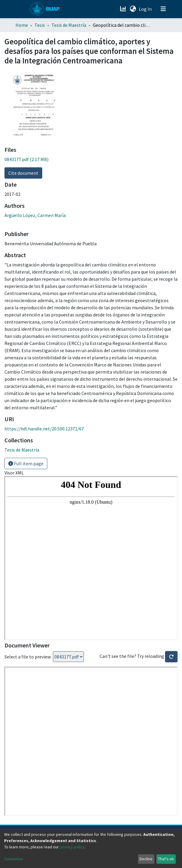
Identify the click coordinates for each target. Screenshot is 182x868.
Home (22, 25)
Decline (146, 859)
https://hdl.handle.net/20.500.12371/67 (44, 429)
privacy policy (72, 847)
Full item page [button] (26, 463)
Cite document (23, 173)
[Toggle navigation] (163, 9)
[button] (133, 9)
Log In (146, 9)
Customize (14, 859)
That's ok (166, 859)
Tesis (40, 25)
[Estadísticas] (124, 9)
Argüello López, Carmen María (35, 215)
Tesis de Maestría (69, 25)
